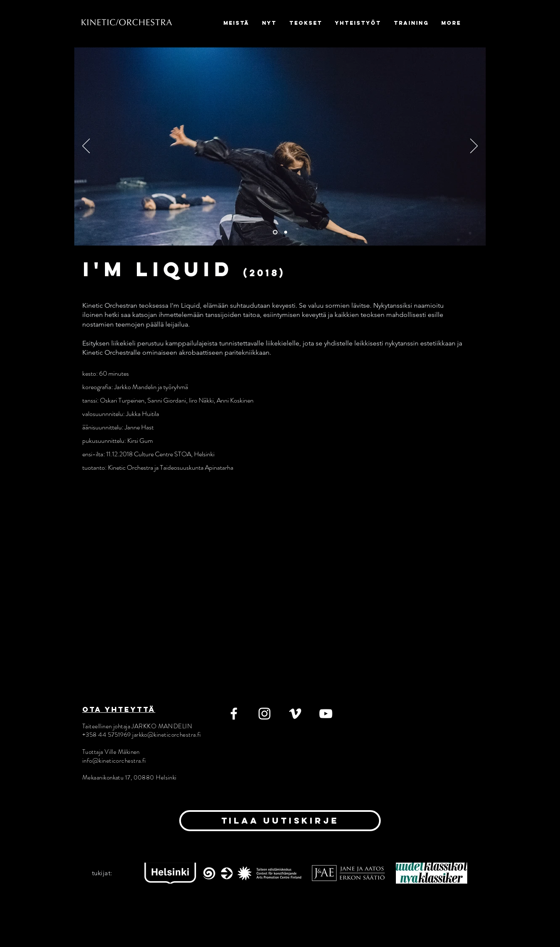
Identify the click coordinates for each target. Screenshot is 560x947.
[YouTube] (326, 714)
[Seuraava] (474, 146)
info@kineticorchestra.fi (114, 761)
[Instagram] (264, 714)
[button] (269, 23)
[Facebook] (234, 714)
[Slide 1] (275, 232)
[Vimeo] (295, 714)
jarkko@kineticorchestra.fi (167, 735)
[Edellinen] (86, 146)
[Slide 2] (286, 232)
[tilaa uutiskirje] (280, 821)
